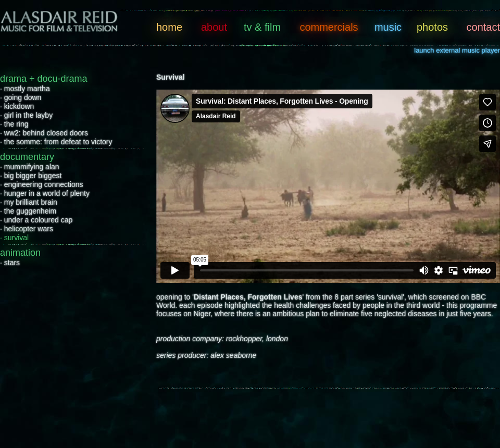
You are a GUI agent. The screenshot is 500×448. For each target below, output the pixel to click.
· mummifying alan (30, 167)
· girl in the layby (26, 115)
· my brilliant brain (29, 202)
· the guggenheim (28, 211)
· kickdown (17, 106)
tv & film (262, 27)
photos (432, 27)
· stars (10, 263)
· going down (21, 97)
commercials (329, 27)
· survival (14, 238)
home (169, 27)
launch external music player (457, 50)
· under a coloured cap (36, 220)
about (214, 27)
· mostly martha (25, 89)
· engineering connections (42, 184)
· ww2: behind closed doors (44, 133)
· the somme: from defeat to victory (56, 142)
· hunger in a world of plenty (45, 193)
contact (483, 27)
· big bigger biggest (31, 176)
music (388, 27)
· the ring (14, 124)
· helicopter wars (27, 229)
